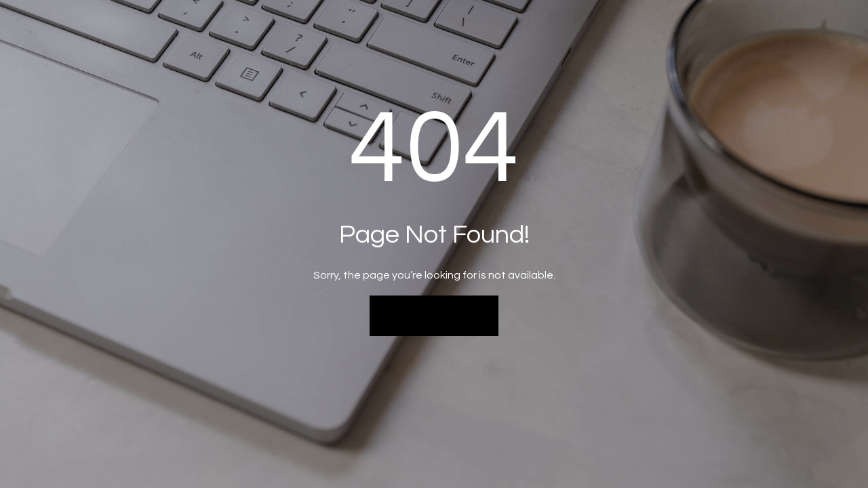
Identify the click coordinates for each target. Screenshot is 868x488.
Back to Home (434, 315)
